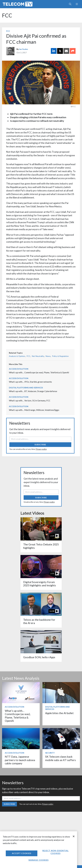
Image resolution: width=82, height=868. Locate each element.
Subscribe (40, 445)
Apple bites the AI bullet (59, 713)
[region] (39, 850)
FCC (7, 15)
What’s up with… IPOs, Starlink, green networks (30, 382)
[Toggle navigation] (77, 4)
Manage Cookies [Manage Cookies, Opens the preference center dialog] (39, 860)
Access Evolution (19, 369)
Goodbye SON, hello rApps (39, 657)
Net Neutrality (38, 356)
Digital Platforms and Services (26, 388)
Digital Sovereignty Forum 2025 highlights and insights (40, 584)
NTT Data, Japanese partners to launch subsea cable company (20, 760)
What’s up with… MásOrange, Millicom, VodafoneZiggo (34, 410)
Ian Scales (24, 49)
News (48, 356)
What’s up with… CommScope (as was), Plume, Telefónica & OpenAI (39, 372)
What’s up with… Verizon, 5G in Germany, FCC (30, 401)
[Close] (74, 836)
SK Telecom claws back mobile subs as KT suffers (61, 758)
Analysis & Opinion (17, 356)
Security (50, 753)
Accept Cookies (22, 853)
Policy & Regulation (60, 356)
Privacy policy (41, 449)
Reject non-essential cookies (55, 852)
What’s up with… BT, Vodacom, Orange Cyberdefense (33, 391)
